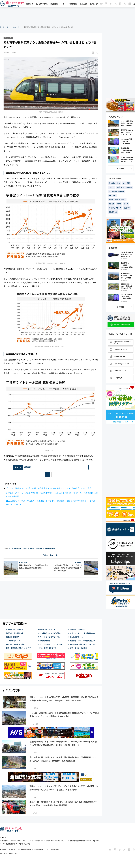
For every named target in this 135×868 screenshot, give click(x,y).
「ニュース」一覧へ (51, 555)
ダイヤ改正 (126, 183)
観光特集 (54, 4)
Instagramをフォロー (119, 349)
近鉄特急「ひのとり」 (78, 630)
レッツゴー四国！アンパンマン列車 (50, 644)
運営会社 (12, 850)
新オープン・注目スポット (117, 200)
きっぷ (126, 204)
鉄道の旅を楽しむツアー (47, 630)
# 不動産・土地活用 (35, 549)
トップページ (4, 27)
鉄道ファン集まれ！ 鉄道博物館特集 (82, 633)
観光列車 (127, 208)
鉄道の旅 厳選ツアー (13, 637)
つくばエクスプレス (115, 208)
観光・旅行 (112, 195)
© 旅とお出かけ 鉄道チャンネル (8, 853)
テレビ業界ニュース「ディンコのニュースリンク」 (48, 841)
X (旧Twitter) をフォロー (120, 364)
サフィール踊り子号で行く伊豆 (49, 637)
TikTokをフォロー (118, 357)
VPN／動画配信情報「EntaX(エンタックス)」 (17, 844)
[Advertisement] (68, 17)
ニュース (16, 27)
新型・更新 (120, 187)
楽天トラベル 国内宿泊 (78, 648)
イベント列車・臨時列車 (116, 191)
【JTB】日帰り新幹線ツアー (48, 648)
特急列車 (111, 204)
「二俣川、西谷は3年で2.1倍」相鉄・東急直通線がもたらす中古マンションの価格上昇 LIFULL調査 (49, 488)
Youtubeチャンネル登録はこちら (120, 342)
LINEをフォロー (117, 378)
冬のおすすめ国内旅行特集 (15, 644)
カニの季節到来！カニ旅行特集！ (50, 633)
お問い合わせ (39, 850)
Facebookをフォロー (119, 371)
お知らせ (94, 4)
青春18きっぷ (113, 212)
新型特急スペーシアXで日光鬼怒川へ (83, 641)
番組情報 (73, 4)
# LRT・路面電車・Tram (18, 549)
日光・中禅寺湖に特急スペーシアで (18, 648)
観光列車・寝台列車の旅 (15, 633)
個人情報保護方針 (24, 850)
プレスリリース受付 (53, 850)
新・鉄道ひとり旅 (114, 183)
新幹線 (119, 204)
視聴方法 (83, 4)
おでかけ (111, 187)
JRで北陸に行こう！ (13, 641)
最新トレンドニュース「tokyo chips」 (14, 841)
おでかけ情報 (42, 4)
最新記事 (30, 4)
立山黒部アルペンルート (78, 637)
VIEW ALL (121, 168)
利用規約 (3, 850)
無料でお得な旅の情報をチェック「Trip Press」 (85, 841)
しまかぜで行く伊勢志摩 (15, 630)
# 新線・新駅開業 (49, 549)
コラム (64, 4)
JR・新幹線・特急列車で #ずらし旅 (82, 644)
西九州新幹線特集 (44, 641)
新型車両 (129, 187)
